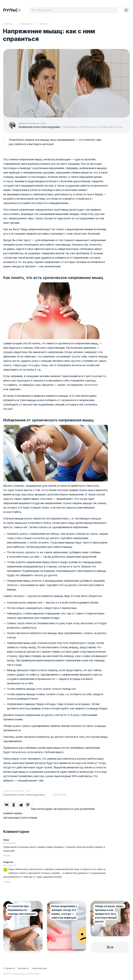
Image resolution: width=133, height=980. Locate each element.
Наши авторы (39, 968)
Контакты (23, 968)
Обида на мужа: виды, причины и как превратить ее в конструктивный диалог (109, 914)
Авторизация (11, 818)
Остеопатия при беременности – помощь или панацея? (22, 910)
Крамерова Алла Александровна (39, 127)
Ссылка (7, 856)
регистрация (29, 818)
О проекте (9, 968)
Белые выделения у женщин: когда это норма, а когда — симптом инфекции (64, 912)
